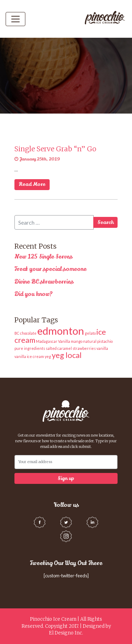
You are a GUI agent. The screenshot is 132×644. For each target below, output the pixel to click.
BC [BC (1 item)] (17, 333)
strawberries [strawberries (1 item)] (84, 348)
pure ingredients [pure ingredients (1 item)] (30, 348)
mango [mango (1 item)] (77, 341)
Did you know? (34, 294)
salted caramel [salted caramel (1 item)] (59, 348)
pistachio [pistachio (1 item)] (105, 341)
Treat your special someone (51, 269)
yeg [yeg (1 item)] (48, 356)
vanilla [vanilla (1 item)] (102, 348)
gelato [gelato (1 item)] (90, 333)
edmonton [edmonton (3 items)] (61, 331)
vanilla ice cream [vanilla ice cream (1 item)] (29, 356)
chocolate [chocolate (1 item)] (28, 333)
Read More (32, 184)
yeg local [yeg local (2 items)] (67, 355)
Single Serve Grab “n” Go (55, 149)
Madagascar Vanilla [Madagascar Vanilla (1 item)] (53, 341)
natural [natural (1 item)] (90, 341)
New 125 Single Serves (43, 257)
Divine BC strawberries (44, 282)
